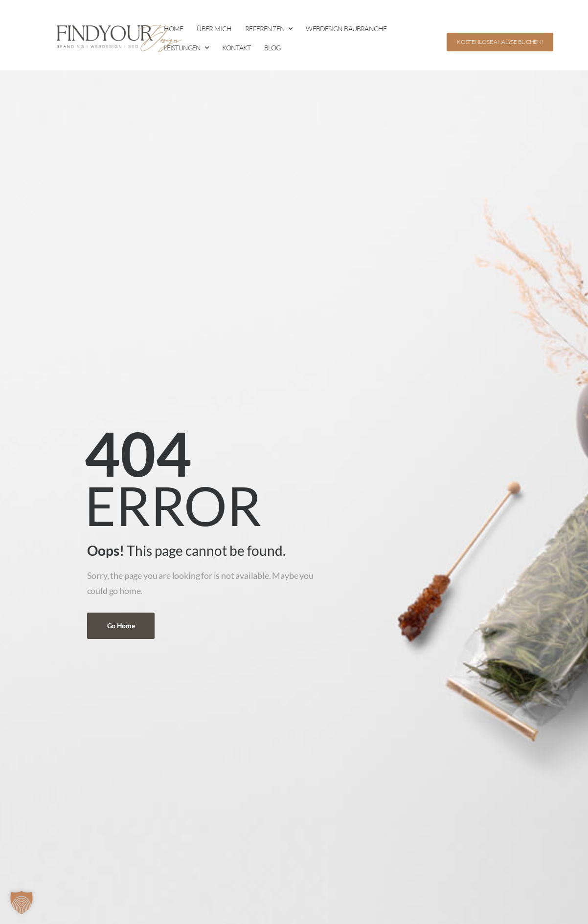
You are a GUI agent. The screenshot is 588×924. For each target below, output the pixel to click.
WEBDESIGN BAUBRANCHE (346, 29)
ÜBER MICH (214, 29)
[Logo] (115, 38)
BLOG (272, 48)
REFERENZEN (265, 29)
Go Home (121, 626)
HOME (174, 29)
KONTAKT (236, 48)
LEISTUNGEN (182, 48)
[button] (22, 902)
